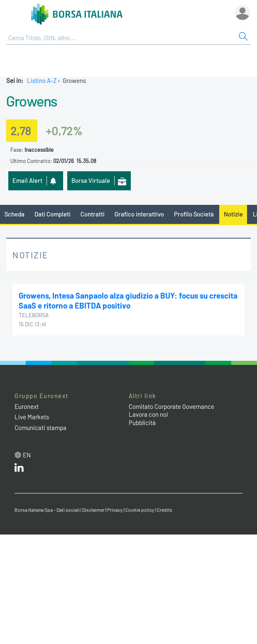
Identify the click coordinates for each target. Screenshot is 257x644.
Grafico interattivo (139, 214)
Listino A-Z (42, 80)
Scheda (15, 214)
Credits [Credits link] (165, 510)
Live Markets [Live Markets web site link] (32, 417)
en (27, 455)
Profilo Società (194, 214)
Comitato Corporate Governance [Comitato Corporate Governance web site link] (171, 406)
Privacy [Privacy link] (115, 510)
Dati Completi (53, 214)
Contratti (93, 214)
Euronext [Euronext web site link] (27, 406)
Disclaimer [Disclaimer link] (93, 510)
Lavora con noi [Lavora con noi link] (148, 414)
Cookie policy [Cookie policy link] (140, 510)
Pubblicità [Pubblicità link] (142, 423)
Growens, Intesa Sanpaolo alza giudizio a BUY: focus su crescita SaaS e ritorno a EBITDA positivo (128, 301)
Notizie (233, 214)
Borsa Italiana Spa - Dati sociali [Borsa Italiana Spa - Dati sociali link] (47, 510)
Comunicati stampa (40, 428)
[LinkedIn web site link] (19, 469)
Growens (32, 101)
